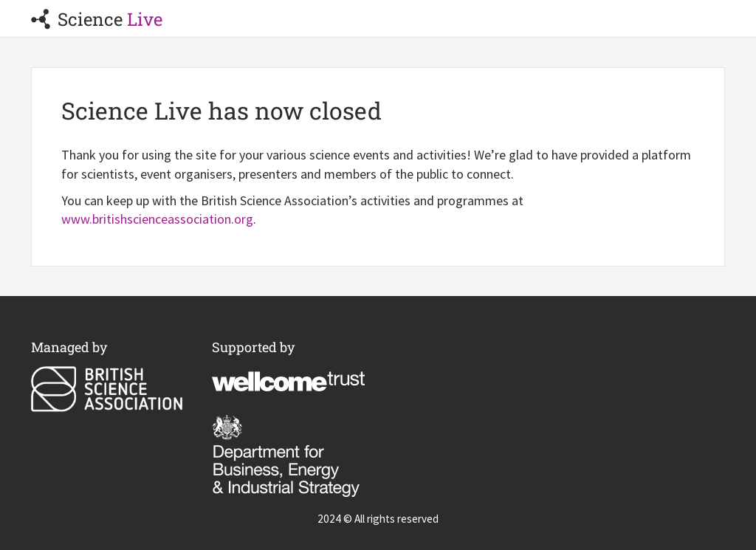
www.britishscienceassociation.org (157, 219)
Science (97, 19)
